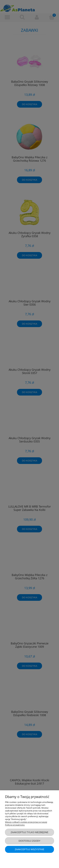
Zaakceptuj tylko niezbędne (30, 832)
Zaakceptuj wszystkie (30, 849)
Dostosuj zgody (29, 841)
